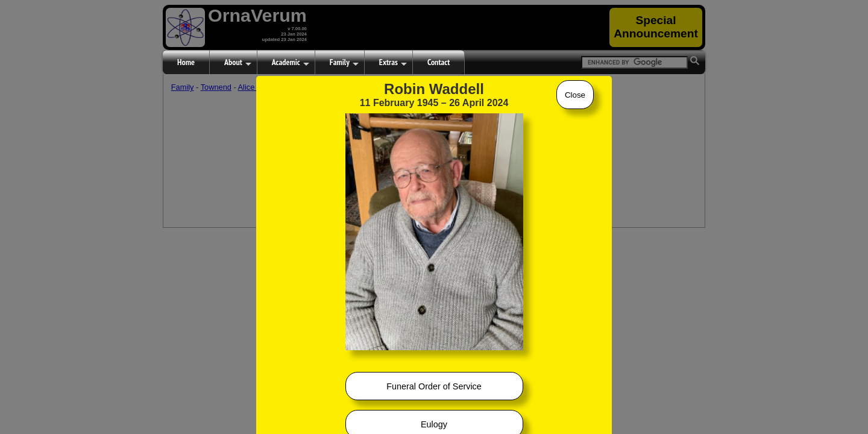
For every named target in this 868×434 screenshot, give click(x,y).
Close (575, 95)
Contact (439, 62)
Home (186, 62)
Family (344, 63)
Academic (291, 63)
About (238, 63)
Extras (393, 63)
